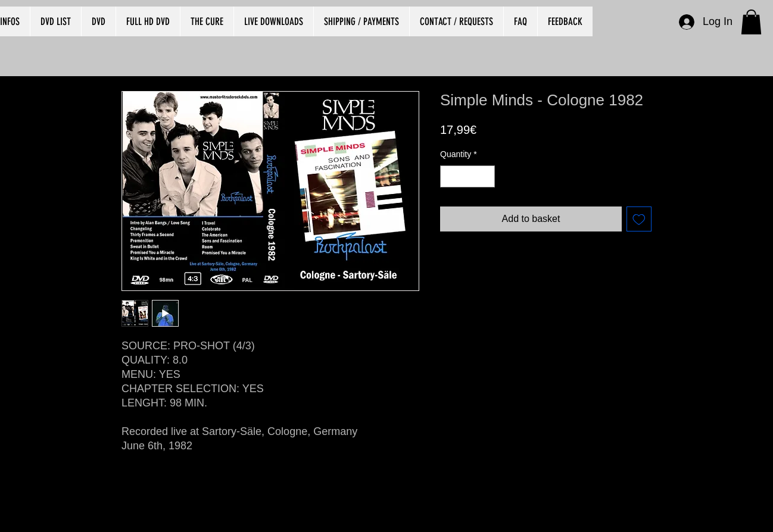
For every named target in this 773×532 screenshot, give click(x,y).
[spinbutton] (467, 176)
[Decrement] (449, 176)
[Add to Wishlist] (639, 219)
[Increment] (486, 176)
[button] (751, 22)
